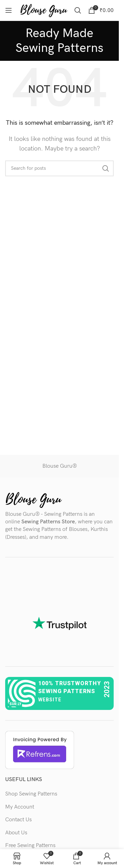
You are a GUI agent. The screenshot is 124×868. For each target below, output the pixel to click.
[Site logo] (44, 10)
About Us (16, 833)
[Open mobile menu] (9, 10)
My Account (20, 807)
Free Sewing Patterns (30, 845)
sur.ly (15, 704)
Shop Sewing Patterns (31, 794)
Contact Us (18, 820)
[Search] (78, 10)
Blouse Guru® (60, 466)
